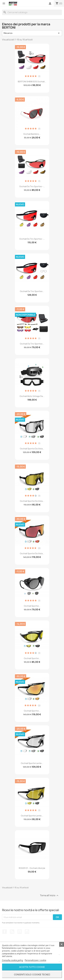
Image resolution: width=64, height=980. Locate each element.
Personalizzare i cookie (35, 960)
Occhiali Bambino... (32, 134)
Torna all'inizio (50, 896)
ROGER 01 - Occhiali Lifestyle (32, 868)
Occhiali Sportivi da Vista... (32, 449)
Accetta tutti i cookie (32, 967)
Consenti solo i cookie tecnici (32, 975)
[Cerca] (32, 12)
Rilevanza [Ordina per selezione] (32, 33)
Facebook (5, 932)
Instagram (27, 932)
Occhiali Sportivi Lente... (32, 763)
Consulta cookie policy (13, 960)
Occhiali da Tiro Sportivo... (32, 291)
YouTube (20, 932)
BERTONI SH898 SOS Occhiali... (32, 82)
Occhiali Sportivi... (32, 606)
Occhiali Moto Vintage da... (32, 396)
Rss (12, 932)
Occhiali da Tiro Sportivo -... (32, 186)
